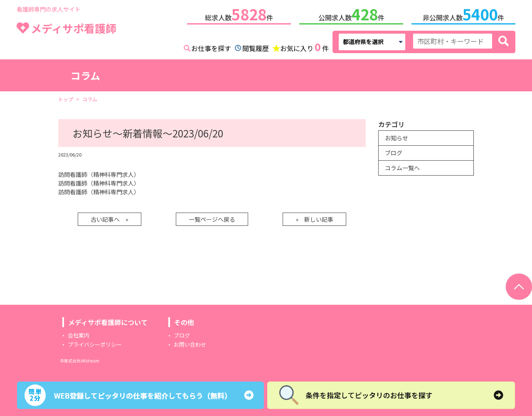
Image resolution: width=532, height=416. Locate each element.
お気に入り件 (304, 46)
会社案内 (79, 334)
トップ (66, 97)
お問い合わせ (190, 343)
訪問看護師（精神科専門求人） (99, 173)
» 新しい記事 (314, 218)
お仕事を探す (211, 46)
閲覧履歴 (256, 46)
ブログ (394, 151)
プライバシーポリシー (95, 343)
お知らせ (397, 136)
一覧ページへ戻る (212, 218)
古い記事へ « (110, 218)
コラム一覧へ (402, 166)
